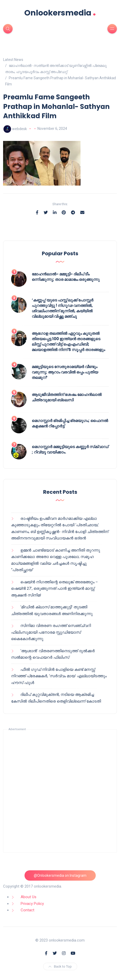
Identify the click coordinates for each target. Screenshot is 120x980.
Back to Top (60, 966)
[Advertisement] (60, 791)
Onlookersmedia (60, 13)
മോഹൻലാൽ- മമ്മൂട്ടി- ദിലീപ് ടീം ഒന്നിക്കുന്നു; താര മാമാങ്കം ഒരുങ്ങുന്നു (66, 277)
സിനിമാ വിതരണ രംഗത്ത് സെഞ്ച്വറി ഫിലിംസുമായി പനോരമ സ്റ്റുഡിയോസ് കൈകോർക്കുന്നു (51, 632)
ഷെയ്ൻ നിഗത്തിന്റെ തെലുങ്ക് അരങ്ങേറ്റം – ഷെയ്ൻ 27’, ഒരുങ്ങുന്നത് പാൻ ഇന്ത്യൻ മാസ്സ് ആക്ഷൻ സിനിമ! (54, 589)
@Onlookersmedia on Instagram (60, 875)
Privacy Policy (32, 904)
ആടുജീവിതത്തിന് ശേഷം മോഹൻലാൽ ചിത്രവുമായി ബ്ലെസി (67, 397)
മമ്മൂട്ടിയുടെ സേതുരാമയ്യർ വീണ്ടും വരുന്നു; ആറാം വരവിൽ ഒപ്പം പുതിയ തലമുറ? (65, 372)
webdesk (19, 129)
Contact (27, 910)
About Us (29, 897)
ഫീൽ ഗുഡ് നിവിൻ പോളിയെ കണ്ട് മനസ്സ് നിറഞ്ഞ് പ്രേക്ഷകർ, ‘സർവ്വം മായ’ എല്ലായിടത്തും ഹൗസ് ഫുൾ (59, 676)
